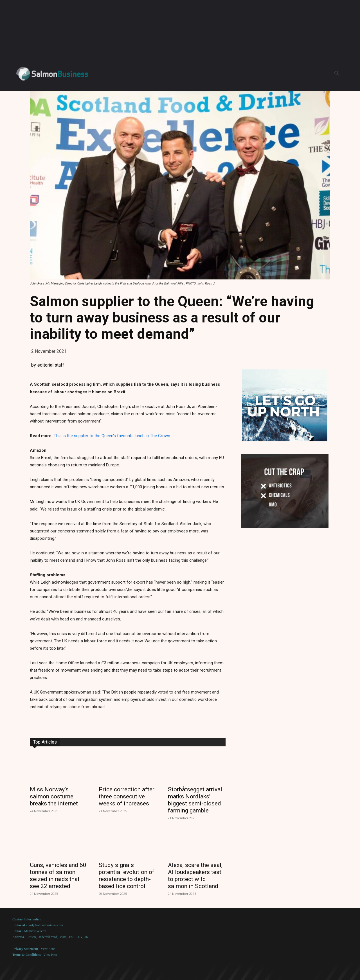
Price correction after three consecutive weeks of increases (127, 796)
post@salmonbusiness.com (45, 925)
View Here (48, 949)
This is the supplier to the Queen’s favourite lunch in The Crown (112, 436)
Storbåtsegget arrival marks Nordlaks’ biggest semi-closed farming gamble (195, 800)
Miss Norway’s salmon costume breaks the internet (54, 796)
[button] (337, 74)
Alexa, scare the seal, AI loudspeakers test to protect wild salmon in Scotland (195, 876)
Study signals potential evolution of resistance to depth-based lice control (127, 876)
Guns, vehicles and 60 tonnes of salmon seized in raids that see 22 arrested (58, 876)
